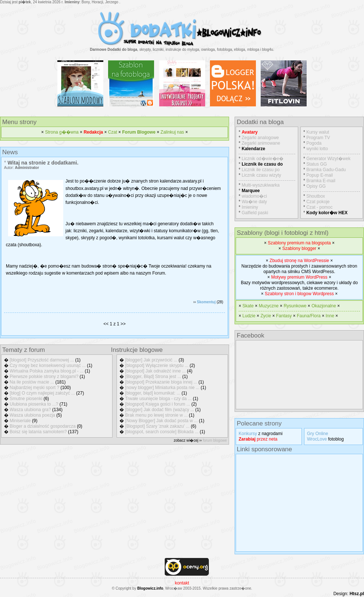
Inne (330, 316)
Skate (248, 306)
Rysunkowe (295, 306)
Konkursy (248, 434)
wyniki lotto (317, 149)
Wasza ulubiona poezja (32, 415)
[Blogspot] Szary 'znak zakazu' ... (157, 426)
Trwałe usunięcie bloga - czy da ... (158, 399)
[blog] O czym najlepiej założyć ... (42, 393)
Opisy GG (316, 186)
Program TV (318, 138)
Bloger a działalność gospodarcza (42, 426)
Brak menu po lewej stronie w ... (156, 415)
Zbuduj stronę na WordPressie (299, 261)
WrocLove (317, 439)
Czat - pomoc (319, 207)
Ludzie (249, 316)
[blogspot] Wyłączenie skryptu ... (157, 365)
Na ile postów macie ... (32, 382)
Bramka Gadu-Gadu (326, 170)
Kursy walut (318, 132)
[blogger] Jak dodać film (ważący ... (159, 410)
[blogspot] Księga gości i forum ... (158, 404)
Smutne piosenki (26, 399)
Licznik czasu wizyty (261, 175)
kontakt (182, 583)
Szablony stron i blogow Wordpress (299, 294)
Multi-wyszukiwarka (260, 185)
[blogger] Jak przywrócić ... (151, 360)
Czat (113, 132)
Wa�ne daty (254, 202)
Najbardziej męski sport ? (34, 388)
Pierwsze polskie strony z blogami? (44, 377)
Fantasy (284, 316)
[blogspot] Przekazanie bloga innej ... (161, 382)
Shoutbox (316, 196)
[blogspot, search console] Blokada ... (162, 432)
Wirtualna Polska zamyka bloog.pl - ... (47, 371)
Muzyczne (269, 306)
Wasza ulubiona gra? (30, 410)
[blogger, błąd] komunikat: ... (153, 393)
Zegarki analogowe (260, 138)
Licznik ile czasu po (260, 170)
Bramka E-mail (321, 181)
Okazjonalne (324, 306)
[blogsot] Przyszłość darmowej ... (42, 360)
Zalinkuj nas (172, 132)
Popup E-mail (320, 175)
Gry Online (317, 434)
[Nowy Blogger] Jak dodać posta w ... (161, 421)
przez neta (258, 439)
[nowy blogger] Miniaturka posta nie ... (162, 388)
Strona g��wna (62, 132)
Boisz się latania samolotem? (38, 432)
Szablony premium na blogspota (299, 243)
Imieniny (250, 207)
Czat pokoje (318, 202)
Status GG (317, 164)
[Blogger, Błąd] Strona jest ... (153, 377)
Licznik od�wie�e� (263, 159)
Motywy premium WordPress (299, 277)
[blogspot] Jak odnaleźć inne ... (155, 371)
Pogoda (314, 143)
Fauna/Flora (309, 316)
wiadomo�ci (254, 196)
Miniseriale (20, 421)
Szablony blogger (299, 248)
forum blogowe (215, 440)
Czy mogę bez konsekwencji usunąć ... (48, 365)
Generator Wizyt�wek (328, 159)
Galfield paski (255, 213)
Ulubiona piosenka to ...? (34, 404)
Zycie (266, 316)
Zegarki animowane (261, 143)
